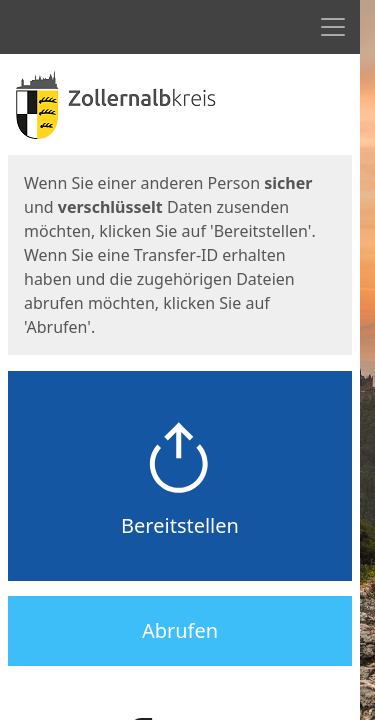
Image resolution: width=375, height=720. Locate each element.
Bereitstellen (180, 525)
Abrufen (180, 630)
